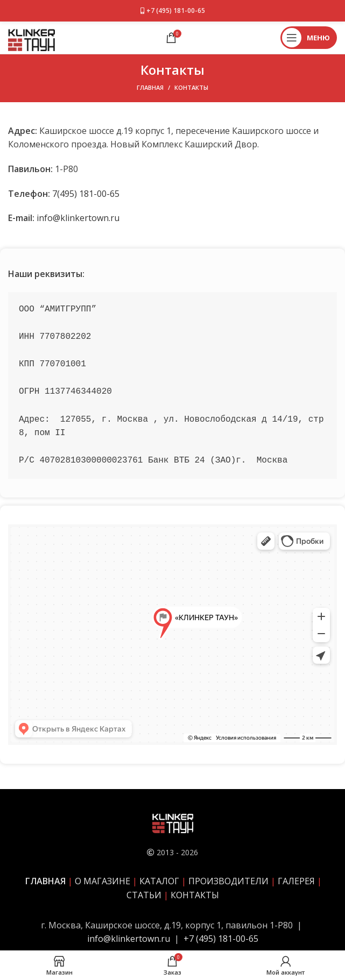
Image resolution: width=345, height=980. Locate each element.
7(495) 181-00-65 (86, 194)
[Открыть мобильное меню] (309, 38)
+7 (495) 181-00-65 (176, 10)
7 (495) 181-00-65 (224, 939)
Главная (150, 87)
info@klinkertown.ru (78, 218)
